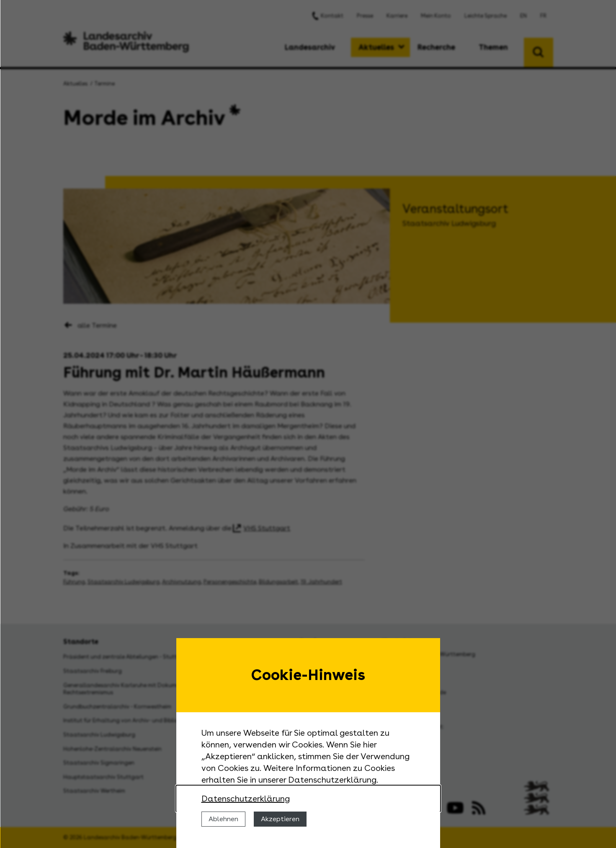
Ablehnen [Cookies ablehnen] (223, 819)
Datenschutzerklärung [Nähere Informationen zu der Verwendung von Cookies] (246, 799)
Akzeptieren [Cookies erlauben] (280, 819)
